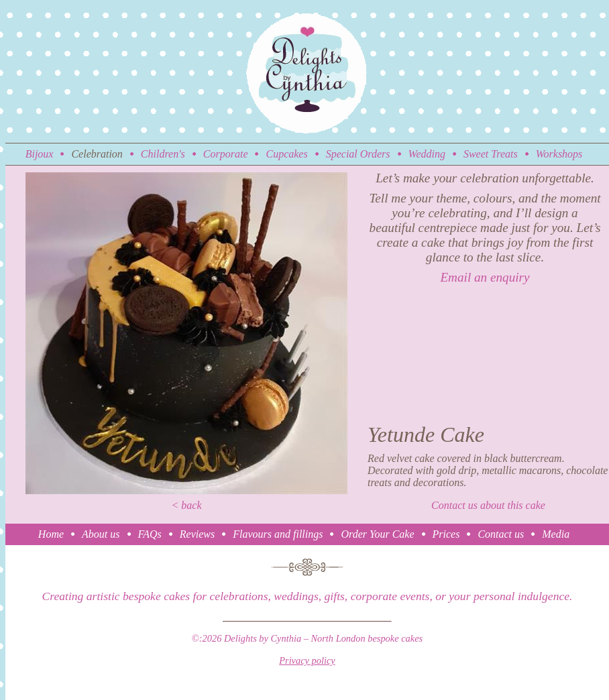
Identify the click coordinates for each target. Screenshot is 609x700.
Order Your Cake (377, 534)
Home (51, 534)
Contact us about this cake (488, 505)
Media (556, 534)
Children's (163, 154)
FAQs (150, 534)
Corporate (226, 154)
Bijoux (40, 154)
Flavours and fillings (278, 534)
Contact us (501, 534)
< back (187, 505)
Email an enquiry (485, 277)
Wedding (427, 154)
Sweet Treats (491, 154)
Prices (446, 534)
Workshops (559, 154)
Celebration (97, 154)
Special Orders (358, 154)
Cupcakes (286, 154)
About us (101, 534)
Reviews (197, 534)
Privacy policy (307, 660)
